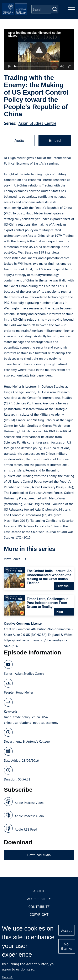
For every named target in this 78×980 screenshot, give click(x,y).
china (36, 717)
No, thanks (67, 946)
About (39, 891)
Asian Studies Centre (37, 123)
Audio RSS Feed (26, 829)
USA (45, 717)
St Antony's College (36, 741)
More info (8, 977)
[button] (39, 50)
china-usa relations (17, 723)
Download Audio (39, 855)
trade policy (22, 717)
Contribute (39, 907)
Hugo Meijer (25, 692)
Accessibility (39, 899)
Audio (19, 141)
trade (8, 717)
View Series (12, 559)
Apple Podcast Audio (29, 816)
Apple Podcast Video (29, 803)
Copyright (39, 914)
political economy (46, 723)
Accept (66, 930)
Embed (55, 141)
